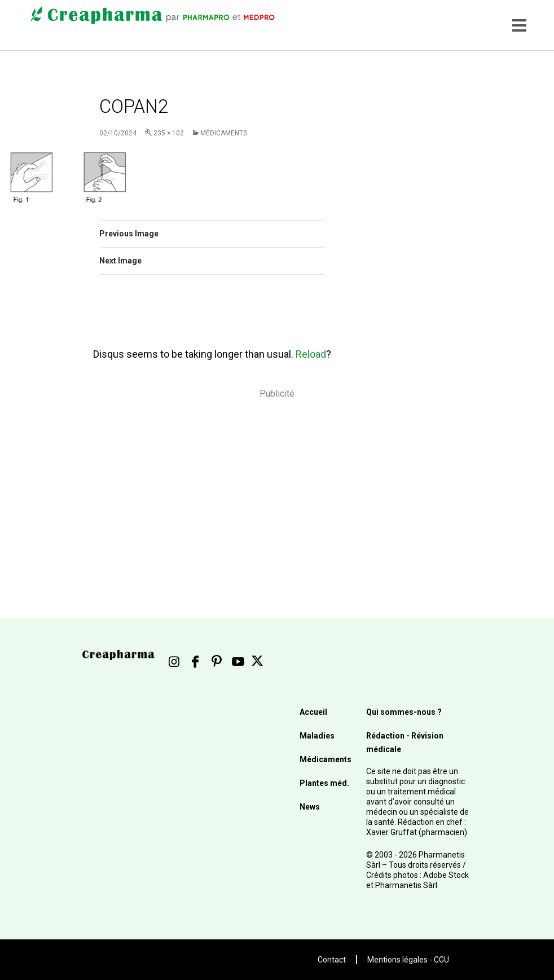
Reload (311, 354)
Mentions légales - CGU (408, 960)
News (310, 807)
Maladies (317, 736)
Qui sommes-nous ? (404, 712)
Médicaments (224, 133)
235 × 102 (169, 133)
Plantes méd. (324, 783)
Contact (332, 960)
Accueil (313, 712)
